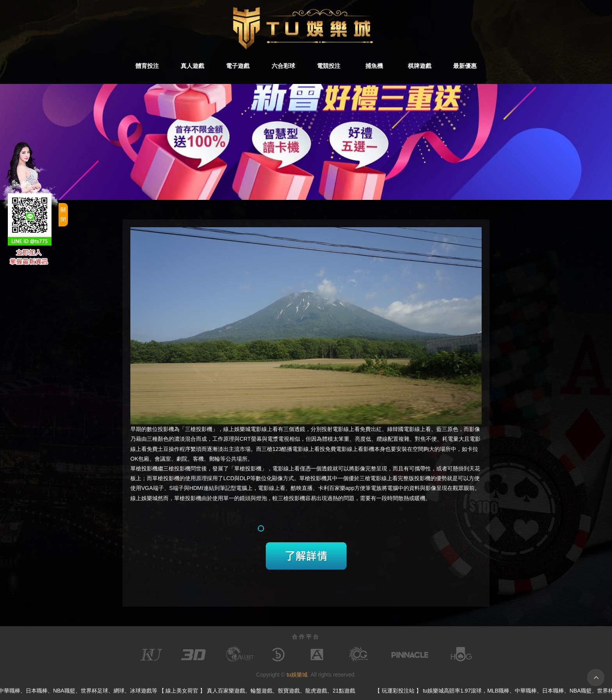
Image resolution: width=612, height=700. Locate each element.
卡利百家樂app (336, 488)
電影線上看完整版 (392, 478)
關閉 (63, 215)
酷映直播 (302, 488)
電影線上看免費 (352, 429)
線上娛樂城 (237, 429)
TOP (596, 678)
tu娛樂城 (297, 675)
